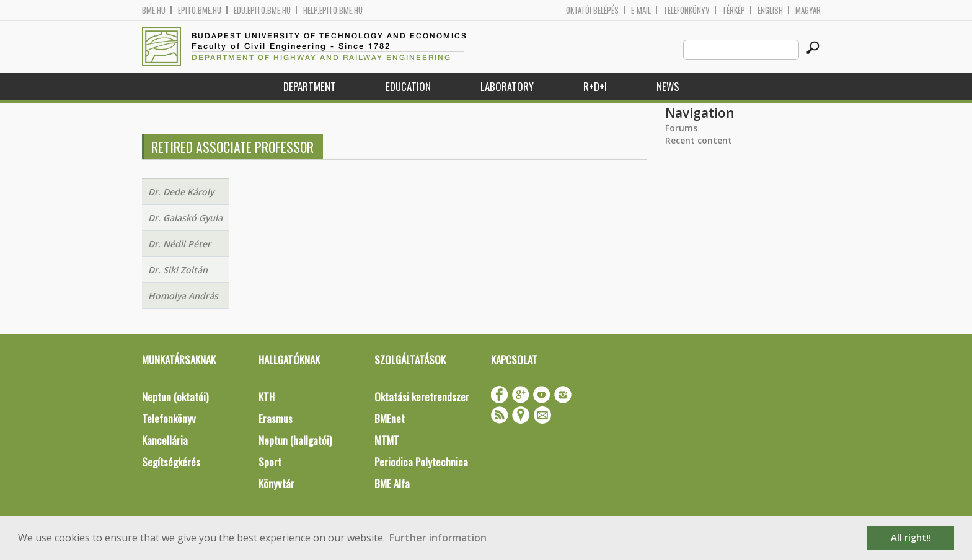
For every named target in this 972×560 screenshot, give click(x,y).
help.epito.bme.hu (333, 10)
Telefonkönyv (687, 10)
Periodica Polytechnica (421, 462)
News (668, 86)
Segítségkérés (171, 462)
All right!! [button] (911, 537)
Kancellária (165, 440)
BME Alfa (392, 483)
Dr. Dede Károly (181, 192)
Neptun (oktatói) (175, 397)
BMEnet (390, 418)
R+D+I (595, 86)
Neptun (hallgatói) (295, 440)
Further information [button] (438, 538)
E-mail (641, 10)
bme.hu (154, 10)
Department (310, 86)
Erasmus (276, 418)
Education (408, 86)
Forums (681, 128)
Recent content (699, 140)
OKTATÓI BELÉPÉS (592, 10)
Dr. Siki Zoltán (178, 270)
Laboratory (507, 86)
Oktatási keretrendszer (422, 397)
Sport (270, 462)
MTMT (387, 440)
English (770, 10)
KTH (267, 397)
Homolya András (183, 296)
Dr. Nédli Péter (179, 244)
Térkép (734, 10)
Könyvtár (276, 483)
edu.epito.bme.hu (262, 10)
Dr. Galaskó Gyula (185, 218)
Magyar (808, 10)
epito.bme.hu (200, 10)
